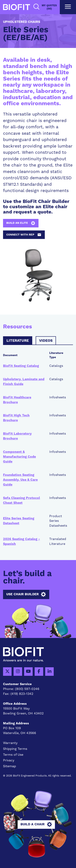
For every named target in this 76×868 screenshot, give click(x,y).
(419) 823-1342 (22, 694)
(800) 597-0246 (27, 689)
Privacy (9, 760)
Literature (18, 341)
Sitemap (10, 766)
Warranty (10, 743)
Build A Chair (36, 824)
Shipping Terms (15, 749)
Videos (46, 341)
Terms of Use (13, 755)
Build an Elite (21, 223)
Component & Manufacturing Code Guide (19, 457)
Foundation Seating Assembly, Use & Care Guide (20, 480)
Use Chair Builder (26, 594)
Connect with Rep (24, 235)
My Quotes (49, 7)
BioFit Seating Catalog (21, 366)
